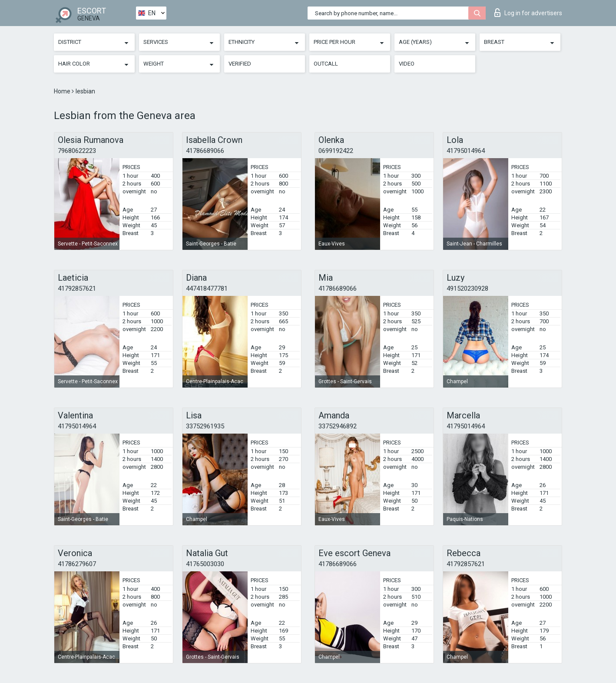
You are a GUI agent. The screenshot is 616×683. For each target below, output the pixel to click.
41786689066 (205, 151)
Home (63, 91)
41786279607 (77, 564)
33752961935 (205, 426)
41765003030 (205, 564)
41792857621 (77, 288)
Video (407, 64)
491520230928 (467, 288)
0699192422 (336, 151)
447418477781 (207, 288)
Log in (528, 13)
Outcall (326, 64)
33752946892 (338, 426)
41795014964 (466, 151)
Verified (240, 64)
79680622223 (77, 151)
